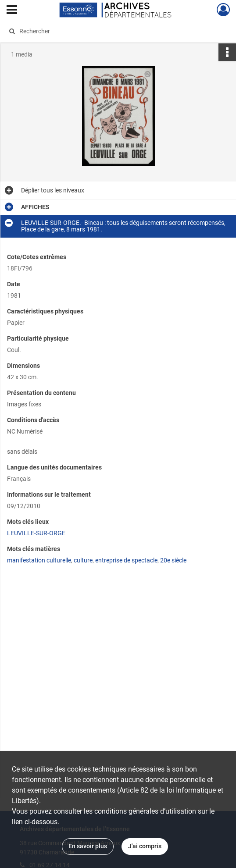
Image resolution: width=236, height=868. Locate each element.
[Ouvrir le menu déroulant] (12, 11)
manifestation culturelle (39, 560)
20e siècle (173, 560)
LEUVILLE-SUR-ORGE (36, 533)
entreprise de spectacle (126, 560)
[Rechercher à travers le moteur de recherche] (112, 31)
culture (83, 560)
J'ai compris (145, 846)
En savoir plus (88, 846)
